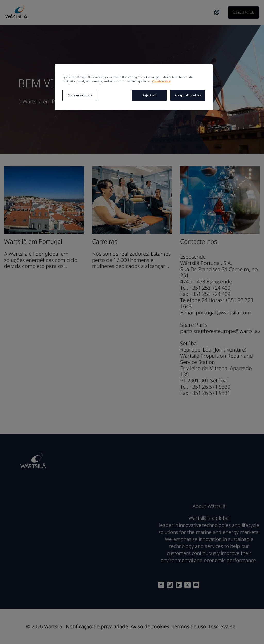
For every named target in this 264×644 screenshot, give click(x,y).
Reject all (149, 95)
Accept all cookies (188, 95)
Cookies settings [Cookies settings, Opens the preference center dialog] (80, 95)
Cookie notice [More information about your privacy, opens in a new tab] (161, 81)
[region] (134, 87)
